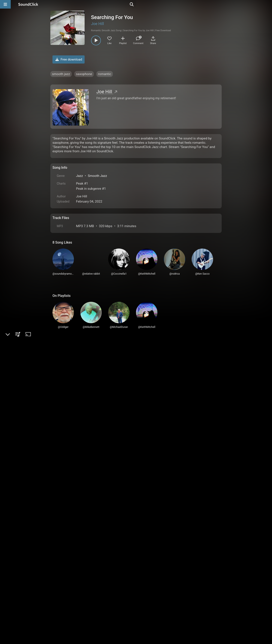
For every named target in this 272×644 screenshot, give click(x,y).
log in (85, 368)
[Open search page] (268, 4)
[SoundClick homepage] (28, 4)
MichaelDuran (77, 400)
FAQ (70, 595)
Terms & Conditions (92, 595)
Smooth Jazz (97, 176)
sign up (69, 368)
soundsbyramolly (80, 506)
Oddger (72, 460)
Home (59, 595)
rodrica (72, 483)
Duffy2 (72, 381)
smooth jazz (61, 74)
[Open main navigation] (5, 4)
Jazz (79, 176)
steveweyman (77, 441)
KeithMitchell (77, 418)
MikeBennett (76, 543)
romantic (105, 74)
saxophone (84, 74)
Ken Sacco (75, 524)
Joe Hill (97, 24)
